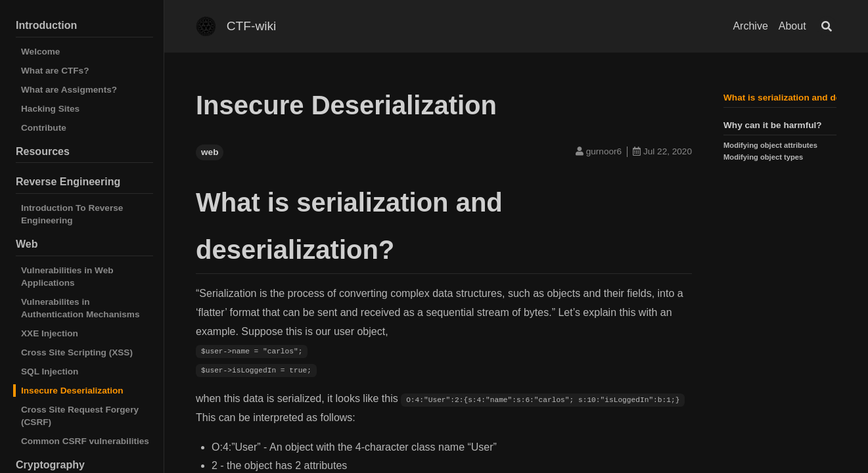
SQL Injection (50, 372)
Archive (750, 26)
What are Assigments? (69, 90)
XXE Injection (50, 333)
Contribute (44, 128)
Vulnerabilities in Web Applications (67, 277)
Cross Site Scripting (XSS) (77, 352)
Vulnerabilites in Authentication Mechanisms (80, 308)
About (792, 26)
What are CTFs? (55, 71)
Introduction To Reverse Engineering (72, 214)
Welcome (40, 52)
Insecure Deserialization (72, 391)
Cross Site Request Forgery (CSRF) (80, 416)
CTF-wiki (252, 26)
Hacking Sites (50, 109)
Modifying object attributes (770, 145)
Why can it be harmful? (773, 125)
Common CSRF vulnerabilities (85, 441)
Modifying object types (763, 157)
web (210, 152)
